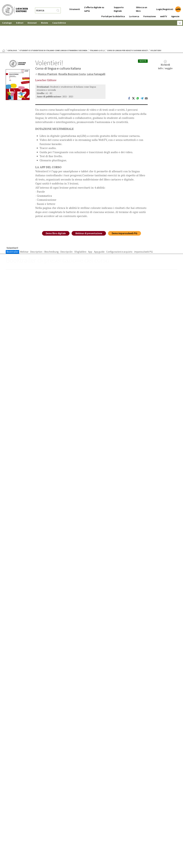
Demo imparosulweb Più (125, 205)
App (90, 224)
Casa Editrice (59, 17)
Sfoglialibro (80, 224)
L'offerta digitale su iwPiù (94, 3)
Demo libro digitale (56, 205)
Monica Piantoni (48, 46)
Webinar (24, 224)
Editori (20, 17)
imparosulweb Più (143, 224)
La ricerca (134, 11)
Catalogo (7, 17)
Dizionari (32, 17)
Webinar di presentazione (89, 205)
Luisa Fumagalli (96, 46)
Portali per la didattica (113, 11)
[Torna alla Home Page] (4, 23)
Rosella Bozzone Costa (72, 46)
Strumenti (75, 4)
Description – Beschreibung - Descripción (51, 224)
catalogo (12, 23)
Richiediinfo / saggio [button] (165, 37)
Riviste (45, 17)
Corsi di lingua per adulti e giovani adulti (127, 23)
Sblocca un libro (142, 3)
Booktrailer (12, 224)
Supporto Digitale (119, 3)
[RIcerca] (58, 8)
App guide (99, 224)
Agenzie (175, 11)
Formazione (150, 11)
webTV (164, 11)
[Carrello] (180, 17)
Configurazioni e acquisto (119, 224)
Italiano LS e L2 (97, 23)
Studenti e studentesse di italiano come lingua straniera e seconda (53, 23)
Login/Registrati (165, 4)
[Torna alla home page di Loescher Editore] (15, 7)
